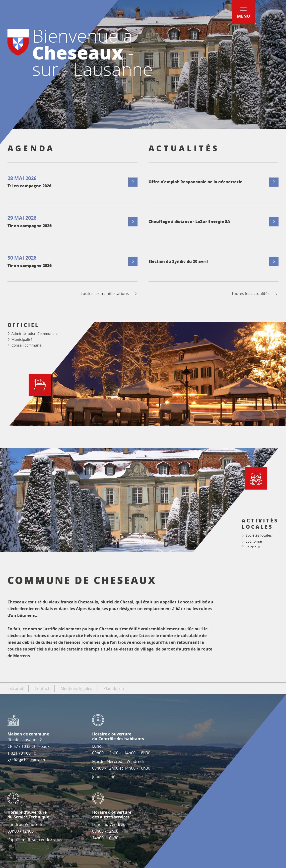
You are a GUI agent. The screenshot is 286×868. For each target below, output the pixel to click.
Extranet (15, 688)
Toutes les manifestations (109, 294)
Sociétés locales (259, 535)
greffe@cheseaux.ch (26, 760)
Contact (42, 688)
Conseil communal (27, 345)
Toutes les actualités (255, 294)
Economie (254, 541)
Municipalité (22, 339)
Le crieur (253, 547)
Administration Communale (35, 333)
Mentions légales (76, 688)
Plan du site (114, 688)
